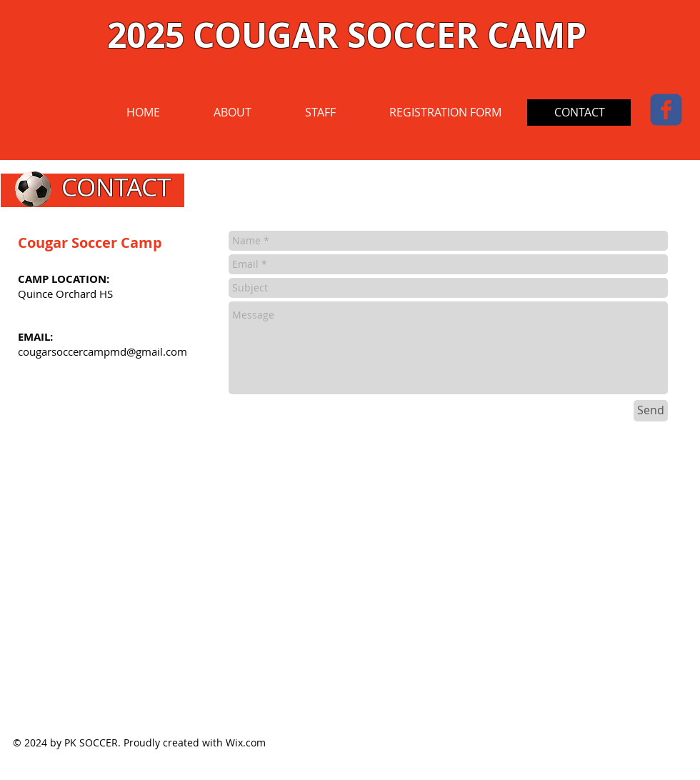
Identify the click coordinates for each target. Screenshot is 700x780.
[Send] (651, 411)
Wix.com (246, 742)
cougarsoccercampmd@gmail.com (102, 351)
